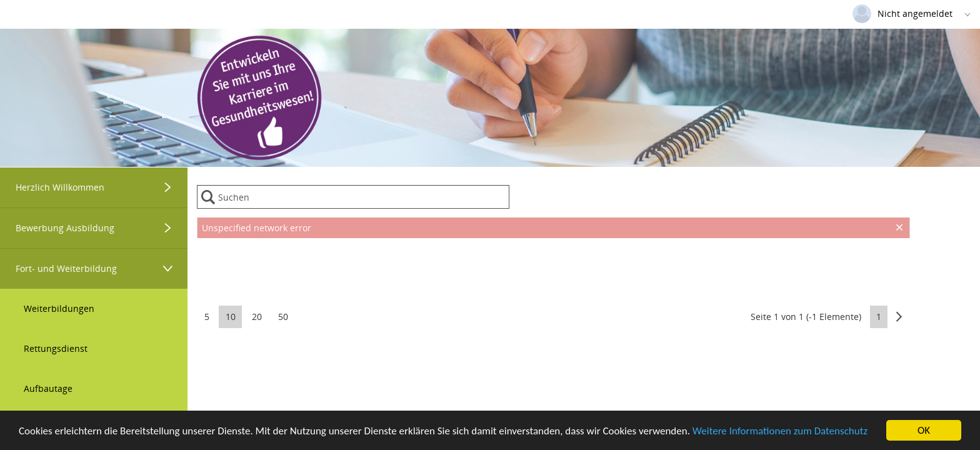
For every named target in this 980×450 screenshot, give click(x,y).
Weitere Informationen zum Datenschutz (780, 432)
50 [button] (283, 317)
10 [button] (231, 317)
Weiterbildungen (59, 308)
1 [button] (879, 317)
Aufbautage (48, 388)
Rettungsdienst (56, 348)
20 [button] (257, 317)
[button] (899, 317)
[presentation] (553, 269)
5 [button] (207, 317)
